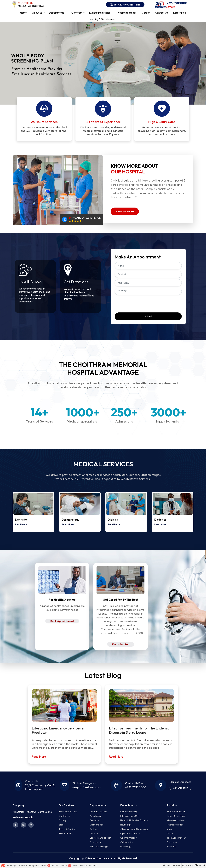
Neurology (126, 825)
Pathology (126, 847)
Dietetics (94, 833)
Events (170, 833)
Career (146, 13)
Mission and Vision (176, 820)
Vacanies (171, 847)
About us (37, 13)
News (169, 829)
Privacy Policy (66, 833)
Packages (172, 842)
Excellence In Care (68, 812)
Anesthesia (95, 816)
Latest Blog (180, 13)
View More (125, 211)
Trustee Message (175, 825)
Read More (19, 524)
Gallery (63, 820)
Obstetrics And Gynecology (134, 829)
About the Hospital (176, 812)
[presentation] (139, 303)
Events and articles (100, 13)
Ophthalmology (129, 838)
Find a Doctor (121, 644)
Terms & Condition (68, 829)
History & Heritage (176, 816)
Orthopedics (127, 842)
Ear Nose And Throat (100, 838)
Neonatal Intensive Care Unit (135, 820)
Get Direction (180, 788)
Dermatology (96, 825)
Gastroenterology (99, 847)
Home (23, 13)
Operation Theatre (130, 833)
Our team (77, 13)
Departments (57, 13)
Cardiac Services (98, 812)
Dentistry (94, 820)
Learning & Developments (103, 19)
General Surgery (129, 812)
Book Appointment (62, 621)
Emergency (95, 842)
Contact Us (161, 13)
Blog (61, 825)
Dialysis (93, 829)
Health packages (127, 13)
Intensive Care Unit (130, 816)
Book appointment (125, 5)
